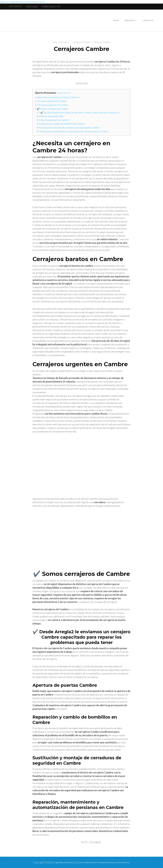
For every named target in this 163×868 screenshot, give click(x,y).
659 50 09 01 (15, 6)
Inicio (116, 20)
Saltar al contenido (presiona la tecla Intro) (23, 2)
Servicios (129, 20)
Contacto (148, 20)
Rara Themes (99, 862)
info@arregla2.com (51, 6)
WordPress (124, 862)
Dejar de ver (64, 93)
